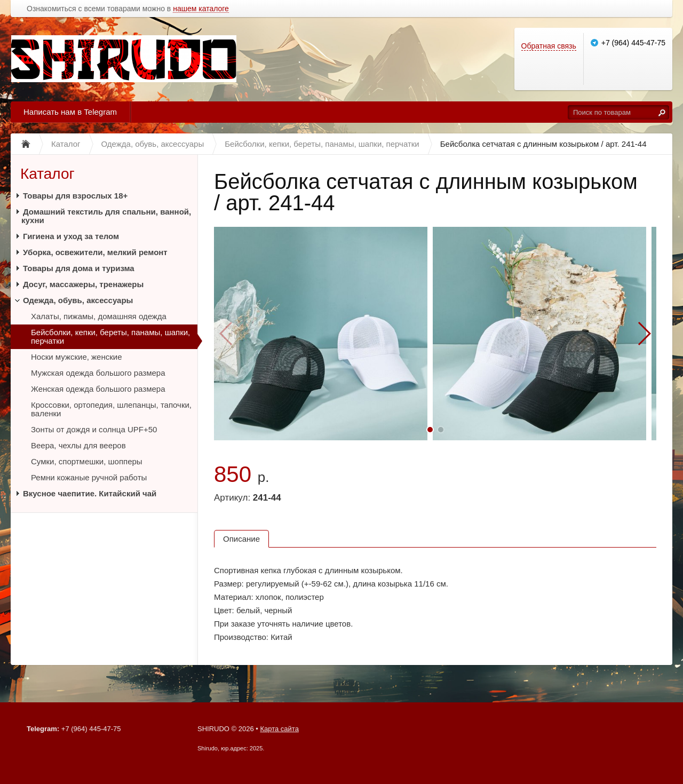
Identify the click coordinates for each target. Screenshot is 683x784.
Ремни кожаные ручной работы (89, 477)
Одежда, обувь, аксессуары (78, 300)
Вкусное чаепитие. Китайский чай (90, 493)
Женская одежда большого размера (98, 389)
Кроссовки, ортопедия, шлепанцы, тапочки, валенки (111, 409)
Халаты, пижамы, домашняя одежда (99, 316)
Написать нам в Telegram (70, 112)
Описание (241, 539)
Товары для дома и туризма (79, 268)
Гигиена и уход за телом (71, 236)
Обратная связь (549, 46)
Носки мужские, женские (77, 357)
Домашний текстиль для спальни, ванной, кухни (106, 216)
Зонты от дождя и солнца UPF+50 (94, 429)
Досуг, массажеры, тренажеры (83, 284)
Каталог (47, 174)
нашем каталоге (201, 9)
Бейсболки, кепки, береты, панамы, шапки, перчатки (110, 336)
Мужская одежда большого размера (98, 373)
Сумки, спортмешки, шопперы (87, 461)
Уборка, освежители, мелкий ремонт (95, 252)
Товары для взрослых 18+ (75, 196)
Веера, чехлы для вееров (78, 445)
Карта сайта (279, 729)
